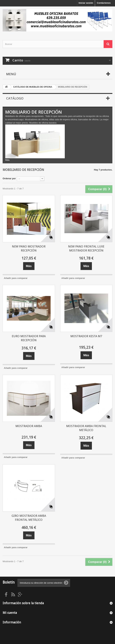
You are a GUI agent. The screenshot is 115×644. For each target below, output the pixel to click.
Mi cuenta (10, 613)
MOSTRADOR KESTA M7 (86, 336)
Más (7, 160)
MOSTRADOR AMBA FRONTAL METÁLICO (86, 428)
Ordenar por (9, 178)
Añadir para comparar (16, 278)
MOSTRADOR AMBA (29, 426)
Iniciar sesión (86, 3)
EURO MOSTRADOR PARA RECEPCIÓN (29, 338)
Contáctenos (104, 3)
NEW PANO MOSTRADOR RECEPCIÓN (29, 248)
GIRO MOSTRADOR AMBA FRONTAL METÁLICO (29, 518)
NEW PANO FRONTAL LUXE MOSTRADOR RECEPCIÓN (86, 248)
